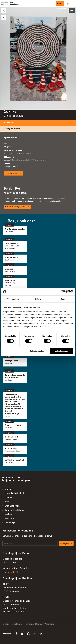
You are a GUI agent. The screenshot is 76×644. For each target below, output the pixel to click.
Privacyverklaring (33, 624)
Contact (8, 489)
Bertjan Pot (9, 116)
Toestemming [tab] (13, 299)
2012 (21, 116)
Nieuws (7, 498)
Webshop (8, 514)
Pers (6, 502)
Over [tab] (63, 299)
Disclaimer (17, 624)
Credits (6, 624)
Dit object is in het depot (13, 167)
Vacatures (9, 519)
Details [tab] (38, 299)
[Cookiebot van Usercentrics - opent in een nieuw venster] (62, 292)
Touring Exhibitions (13, 510)
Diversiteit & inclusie (14, 493)
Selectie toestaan (38, 351)
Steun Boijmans (11, 506)
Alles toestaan (62, 351)
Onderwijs (9, 523)
